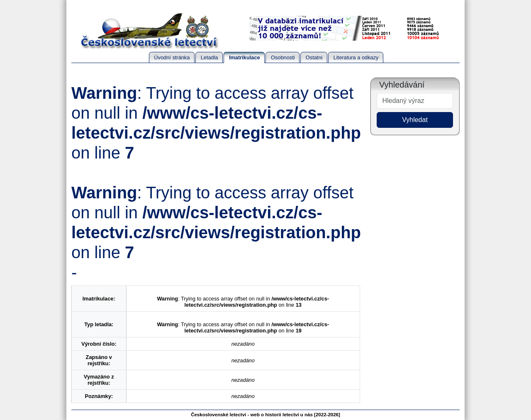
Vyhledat (415, 120)
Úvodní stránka (172, 57)
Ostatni (314, 57)
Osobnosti (283, 57)
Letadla (209, 57)
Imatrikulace (245, 57)
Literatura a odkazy (356, 57)
